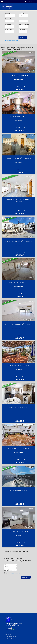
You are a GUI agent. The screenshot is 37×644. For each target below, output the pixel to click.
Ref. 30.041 (29, 486)
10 (31, 301)
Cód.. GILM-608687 (28, 402)
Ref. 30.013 (29, 403)
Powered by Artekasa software (29, 642)
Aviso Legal (8, 634)
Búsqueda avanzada (12, 41)
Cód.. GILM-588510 (28, 153)
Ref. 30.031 (29, 155)
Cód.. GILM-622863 (28, 236)
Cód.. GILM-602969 (28, 444)
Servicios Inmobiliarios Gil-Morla (14, 623)
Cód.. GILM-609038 (28, 319)
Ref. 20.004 (29, 279)
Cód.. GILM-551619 (28, 195)
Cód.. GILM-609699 (28, 112)
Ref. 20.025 (29, 445)
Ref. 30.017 (29, 237)
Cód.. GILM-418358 (28, 485)
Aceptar (12, 573)
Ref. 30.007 (29, 528)
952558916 (9, 628)
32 (28, 177)
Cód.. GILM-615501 (28, 70)
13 (31, 94)
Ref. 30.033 (29, 196)
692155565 (9, 630)
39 (31, 509)
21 (31, 384)
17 (31, 343)
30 (31, 52)
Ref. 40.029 (29, 320)
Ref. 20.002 (29, 113)
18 (31, 467)
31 (31, 426)
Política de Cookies (10, 639)
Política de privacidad (14, 573)
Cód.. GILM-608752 (28, 361)
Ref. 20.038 (29, 72)
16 (31, 218)
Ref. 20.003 (29, 362)
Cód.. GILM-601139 (28, 527)
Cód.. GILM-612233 (28, 278)
